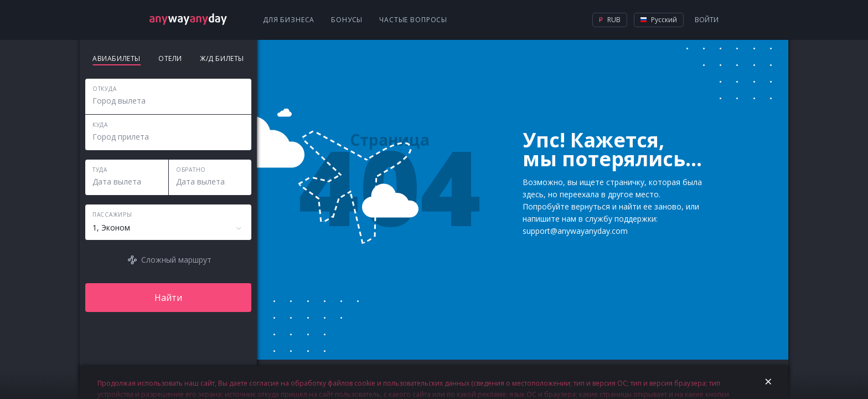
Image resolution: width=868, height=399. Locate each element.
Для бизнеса (289, 20)
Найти (168, 298)
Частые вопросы (413, 20)
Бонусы (347, 20)
